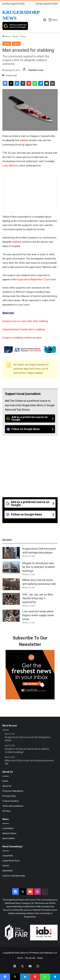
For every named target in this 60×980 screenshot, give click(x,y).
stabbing (16, 242)
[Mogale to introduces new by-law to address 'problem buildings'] (11, 568)
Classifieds (8, 856)
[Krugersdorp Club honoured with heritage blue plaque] (11, 553)
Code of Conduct (11, 801)
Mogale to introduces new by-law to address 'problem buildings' (39, 567)
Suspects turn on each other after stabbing (25, 321)
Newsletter (8, 871)
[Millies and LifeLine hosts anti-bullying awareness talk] (11, 584)
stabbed (24, 140)
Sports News (9, 838)
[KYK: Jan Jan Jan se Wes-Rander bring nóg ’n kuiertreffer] (11, 599)
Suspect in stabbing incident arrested (22, 338)
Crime (23, 36)
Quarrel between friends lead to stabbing (24, 329)
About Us (7, 786)
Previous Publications (13, 791)
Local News (8, 828)
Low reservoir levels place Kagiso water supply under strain (38, 615)
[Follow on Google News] (30, 429)
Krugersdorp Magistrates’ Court (33, 279)
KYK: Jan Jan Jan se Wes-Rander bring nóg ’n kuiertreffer (38, 598)
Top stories (30, 958)
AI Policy (6, 811)
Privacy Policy (9, 796)
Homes (6, 866)
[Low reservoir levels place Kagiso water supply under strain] (11, 616)
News (15, 36)
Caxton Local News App (14, 876)
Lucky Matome (10, 166)
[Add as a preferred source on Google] (15, 26)
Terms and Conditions (13, 806)
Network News (9, 833)
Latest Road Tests (11, 861)
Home (6, 36)
